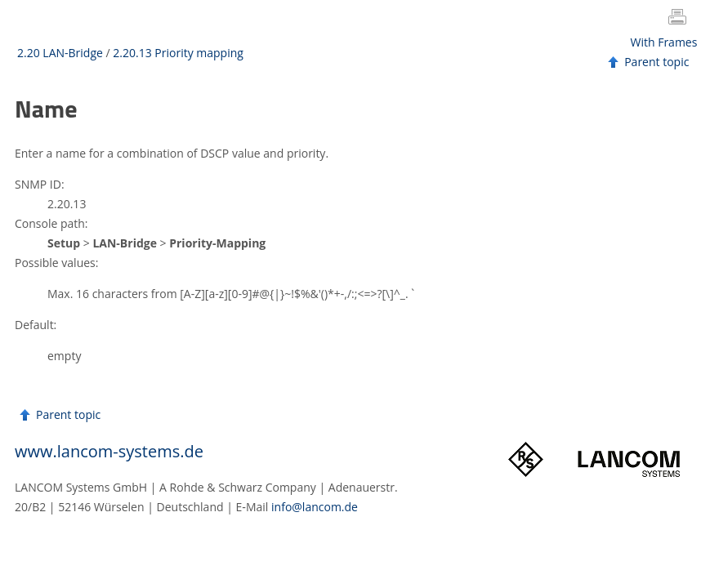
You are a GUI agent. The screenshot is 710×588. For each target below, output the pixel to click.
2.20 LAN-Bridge (60, 53)
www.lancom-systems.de (109, 451)
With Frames (664, 42)
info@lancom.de (315, 507)
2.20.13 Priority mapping (178, 53)
